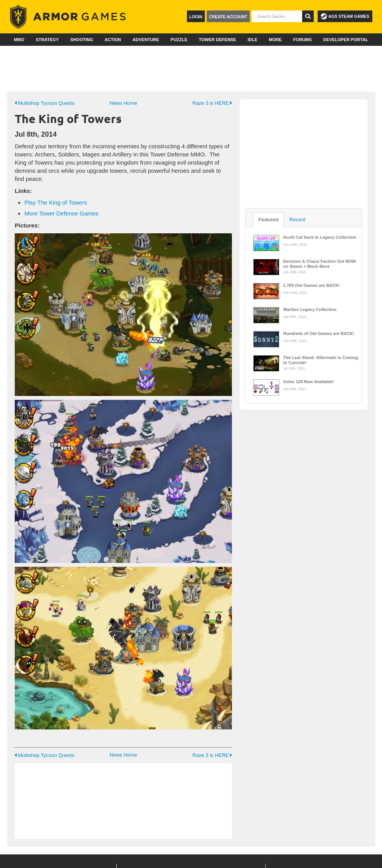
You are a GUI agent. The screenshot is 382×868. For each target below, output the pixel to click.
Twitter (304, 829)
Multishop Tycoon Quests (45, 103)
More (275, 40)
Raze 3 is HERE (212, 103)
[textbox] (277, 16)
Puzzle (179, 40)
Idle (252, 40)
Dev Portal (167, 806)
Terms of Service (193, 858)
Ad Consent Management (284, 858)
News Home (124, 103)
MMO (19, 40)
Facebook (307, 818)
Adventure (146, 40)
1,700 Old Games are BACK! (312, 285)
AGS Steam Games (345, 16)
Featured (268, 220)
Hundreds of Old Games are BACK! (319, 333)
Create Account (228, 17)
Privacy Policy (234, 858)
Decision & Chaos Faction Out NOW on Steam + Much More (320, 263)
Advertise (214, 818)
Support (164, 818)
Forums (302, 40)
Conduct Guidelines (92, 858)
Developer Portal (346, 40)
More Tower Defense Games (61, 213)
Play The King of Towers (56, 202)
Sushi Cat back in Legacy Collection (320, 237)
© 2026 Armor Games (144, 858)
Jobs (207, 806)
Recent (297, 220)
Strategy (47, 40)
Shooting (82, 40)
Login (196, 17)
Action (113, 40)
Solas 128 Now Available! (309, 382)
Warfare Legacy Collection (310, 309)
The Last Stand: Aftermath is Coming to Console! (321, 359)
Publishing (167, 829)
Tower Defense (218, 40)
